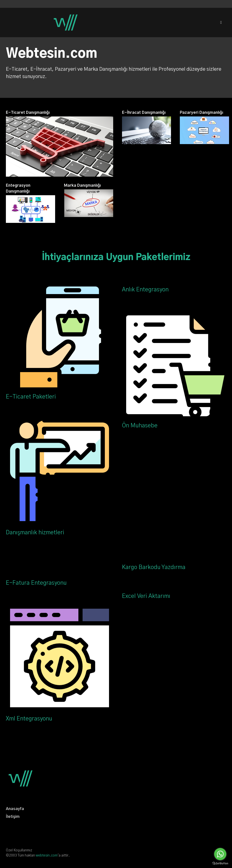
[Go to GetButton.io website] (220, 863)
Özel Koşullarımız (19, 850)
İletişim (13, 817)
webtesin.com (47, 856)
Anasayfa (15, 809)
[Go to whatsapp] (220, 854)
